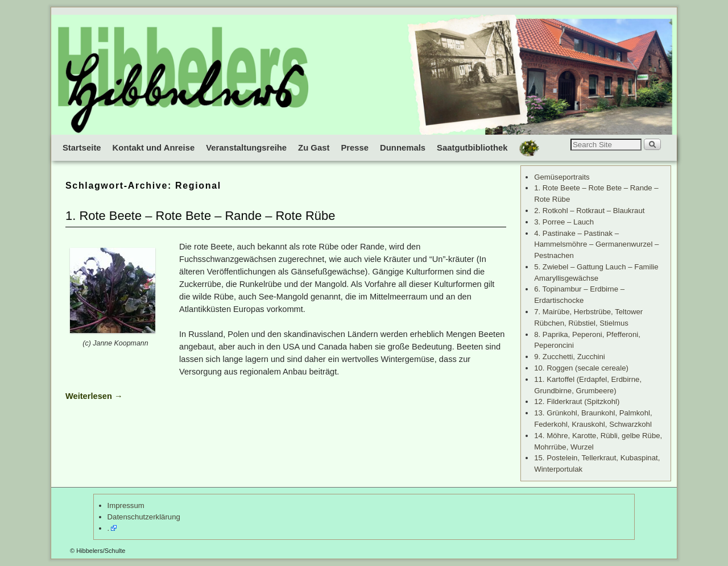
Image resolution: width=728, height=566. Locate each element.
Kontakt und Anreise (154, 148)
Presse (355, 148)
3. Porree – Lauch (564, 222)
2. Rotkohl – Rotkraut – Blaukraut (589, 211)
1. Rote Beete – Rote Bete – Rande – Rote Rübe (200, 216)
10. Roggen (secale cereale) (581, 368)
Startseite (82, 148)
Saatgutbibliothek (472, 148)
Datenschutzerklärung (144, 517)
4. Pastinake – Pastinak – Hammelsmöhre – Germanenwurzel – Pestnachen (596, 245)
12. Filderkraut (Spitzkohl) (577, 401)
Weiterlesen (94, 396)
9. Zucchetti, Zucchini (570, 357)
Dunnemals (403, 148)
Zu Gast (314, 148)
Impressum (126, 505)
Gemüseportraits (562, 177)
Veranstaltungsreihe (246, 148)
